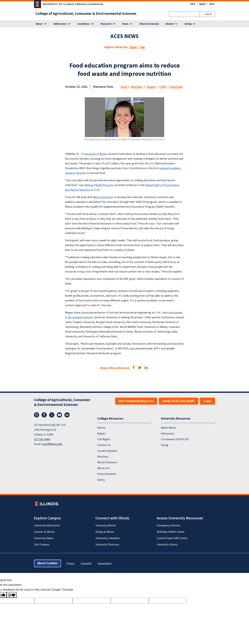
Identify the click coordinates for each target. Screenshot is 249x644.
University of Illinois (96, 154)
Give (212, 4)
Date (133, 47)
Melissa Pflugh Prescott (99, 185)
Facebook (44, 415)
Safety (101, 480)
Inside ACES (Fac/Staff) (178, 401)
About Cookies (47, 563)
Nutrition (137, 87)
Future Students (107, 474)
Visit (193, 4)
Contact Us (104, 445)
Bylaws (101, 433)
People (151, 87)
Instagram (37, 415)
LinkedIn (67, 415)
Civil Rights (104, 439)
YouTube (59, 415)
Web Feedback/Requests (136, 401)
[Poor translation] (12, 595)
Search (209, 14)
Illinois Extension (149, 24)
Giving (165, 445)
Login (207, 401)
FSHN (163, 87)
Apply (202, 4)
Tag (142, 47)
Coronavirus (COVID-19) (175, 439)
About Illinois (168, 428)
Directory (103, 457)
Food (124, 87)
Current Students (107, 451)
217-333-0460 (42, 439)
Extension (176, 87)
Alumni (101, 428)
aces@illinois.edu (52, 444)
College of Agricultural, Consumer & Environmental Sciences (86, 14)
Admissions (168, 433)
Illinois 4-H (103, 468)
